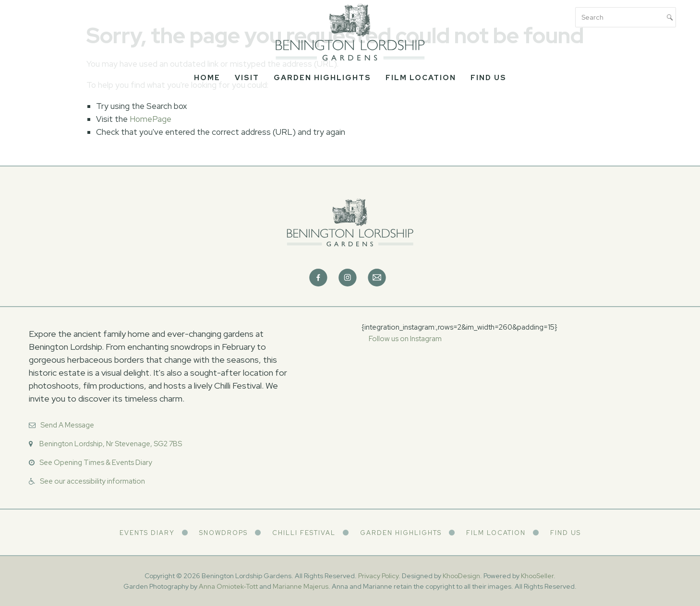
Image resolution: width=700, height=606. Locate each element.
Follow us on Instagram (405, 339)
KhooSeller (537, 576)
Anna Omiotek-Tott (228, 586)
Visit (247, 78)
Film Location (421, 78)
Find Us (489, 78)
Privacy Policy (378, 576)
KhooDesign (461, 576)
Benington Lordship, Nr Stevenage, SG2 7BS (111, 444)
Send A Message (67, 425)
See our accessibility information (92, 481)
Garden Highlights (322, 78)
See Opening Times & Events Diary (96, 463)
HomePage (151, 119)
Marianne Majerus (301, 586)
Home (207, 78)
